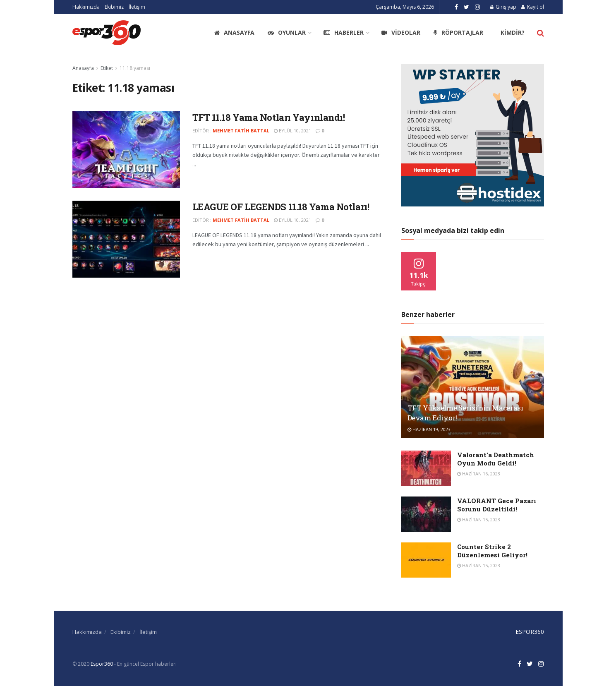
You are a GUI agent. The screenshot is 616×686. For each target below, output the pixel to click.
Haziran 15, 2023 (479, 519)
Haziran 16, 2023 (479, 474)
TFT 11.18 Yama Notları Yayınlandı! (269, 117)
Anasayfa (234, 32)
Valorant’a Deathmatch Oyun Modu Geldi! (496, 459)
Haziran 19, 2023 (429, 429)
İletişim (137, 7)
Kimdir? (513, 32)
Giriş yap (503, 7)
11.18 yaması (135, 68)
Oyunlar (287, 32)
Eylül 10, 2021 (292, 131)
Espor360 (102, 664)
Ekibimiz (114, 7)
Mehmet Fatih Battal (241, 131)
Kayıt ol (533, 7)
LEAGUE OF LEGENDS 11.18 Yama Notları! (281, 207)
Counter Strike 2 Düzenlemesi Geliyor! (492, 551)
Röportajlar (458, 32)
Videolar (401, 32)
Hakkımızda (86, 7)
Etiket (107, 68)
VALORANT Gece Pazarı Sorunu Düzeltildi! (497, 505)
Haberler (344, 32)
